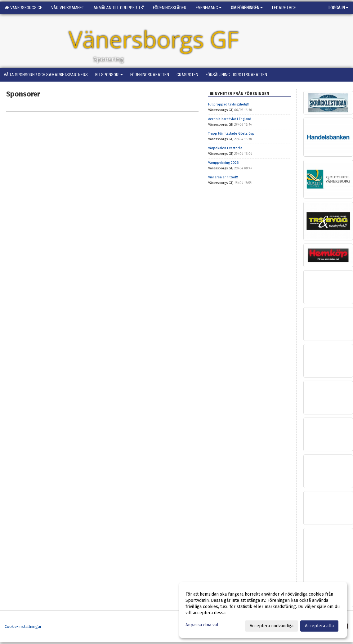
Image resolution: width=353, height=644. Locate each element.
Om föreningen (247, 8)
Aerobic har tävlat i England (230, 119)
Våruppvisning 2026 (223, 163)
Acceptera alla (319, 626)
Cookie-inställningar (23, 626)
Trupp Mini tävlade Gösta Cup (231, 134)
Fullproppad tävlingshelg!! (228, 104)
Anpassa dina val (202, 625)
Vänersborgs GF (23, 8)
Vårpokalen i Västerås (225, 148)
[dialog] (263, 610)
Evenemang (209, 8)
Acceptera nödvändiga (272, 626)
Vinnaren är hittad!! (223, 177)
